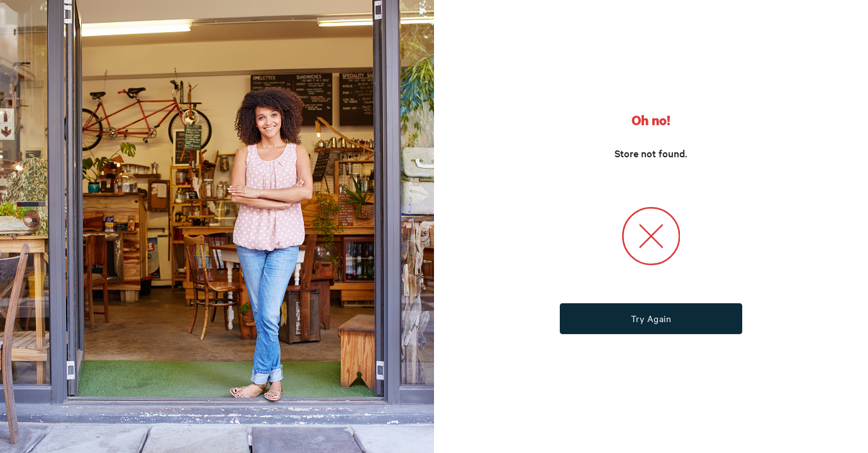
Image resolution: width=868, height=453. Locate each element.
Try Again (651, 318)
